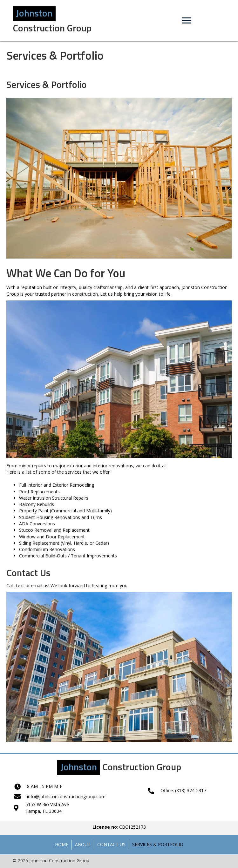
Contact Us (111, 844)
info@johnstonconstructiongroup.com (66, 796)
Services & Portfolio (158, 844)
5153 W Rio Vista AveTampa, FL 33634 (47, 808)
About (83, 844)
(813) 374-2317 (191, 790)
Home (62, 844)
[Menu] (187, 21)
